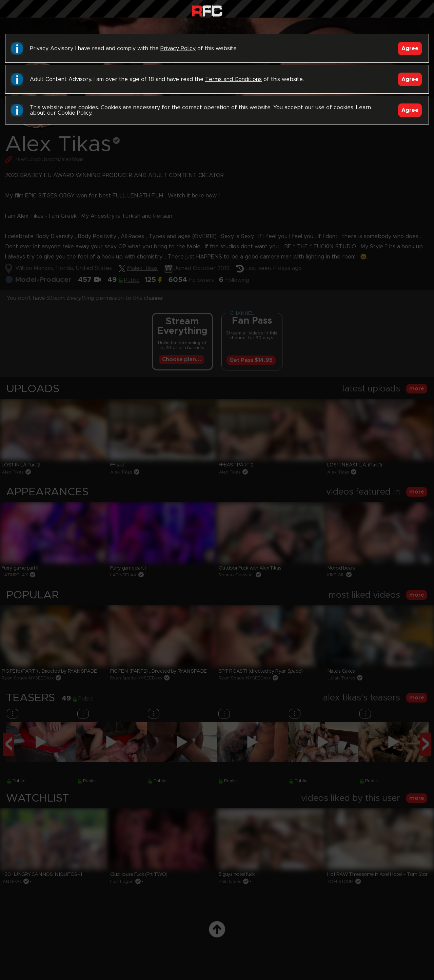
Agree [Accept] (410, 49)
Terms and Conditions (233, 79)
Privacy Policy (178, 49)
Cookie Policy (74, 113)
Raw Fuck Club (207, 10)
